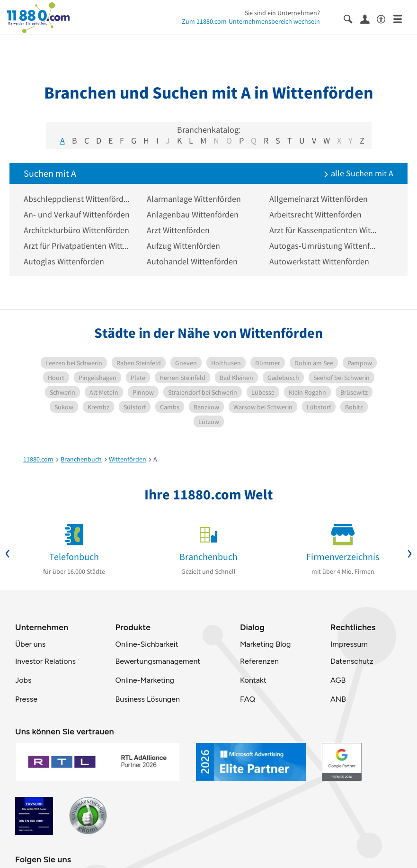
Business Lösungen (148, 699)
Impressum (349, 644)
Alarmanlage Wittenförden (194, 199)
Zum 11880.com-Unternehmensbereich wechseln (251, 21)
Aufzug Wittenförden (183, 246)
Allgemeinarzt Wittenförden (319, 199)
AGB (338, 680)
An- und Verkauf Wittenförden (77, 214)
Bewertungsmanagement (158, 661)
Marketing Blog (265, 644)
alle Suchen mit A (358, 173)
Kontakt (253, 680)
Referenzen (259, 661)
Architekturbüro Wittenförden (76, 230)
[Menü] (402, 18)
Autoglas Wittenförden (64, 261)
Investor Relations (45, 661)
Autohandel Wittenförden (192, 261)
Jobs (23, 680)
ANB (338, 699)
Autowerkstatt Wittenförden (319, 261)
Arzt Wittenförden (178, 230)
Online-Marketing (145, 680)
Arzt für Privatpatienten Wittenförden (78, 246)
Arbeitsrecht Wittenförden (315, 214)
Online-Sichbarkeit (147, 644)
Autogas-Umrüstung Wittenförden (324, 246)
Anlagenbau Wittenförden (193, 214)
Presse (26, 699)
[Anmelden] (368, 18)
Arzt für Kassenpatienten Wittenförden (324, 230)
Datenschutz (352, 661)
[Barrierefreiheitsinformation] (385, 18)
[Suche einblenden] (352, 18)
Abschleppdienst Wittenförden (78, 199)
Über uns (30, 644)
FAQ (248, 699)
